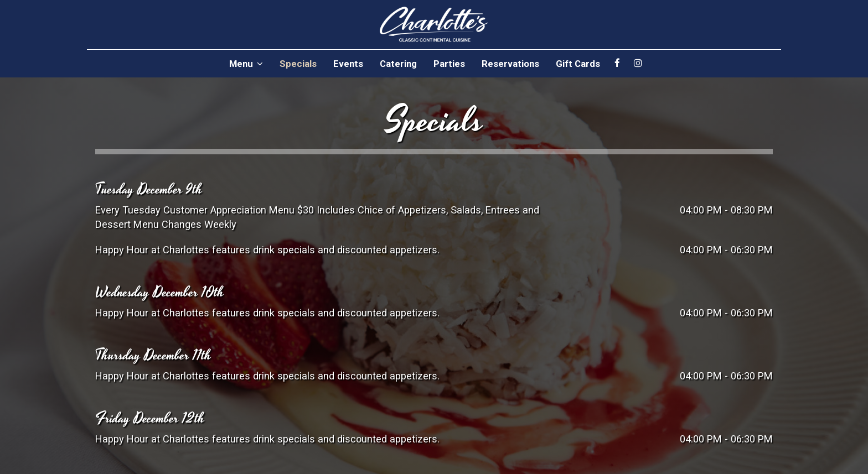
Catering (398, 64)
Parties (449, 64)
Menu (246, 64)
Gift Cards (578, 64)
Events (348, 64)
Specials (298, 64)
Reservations (510, 64)
